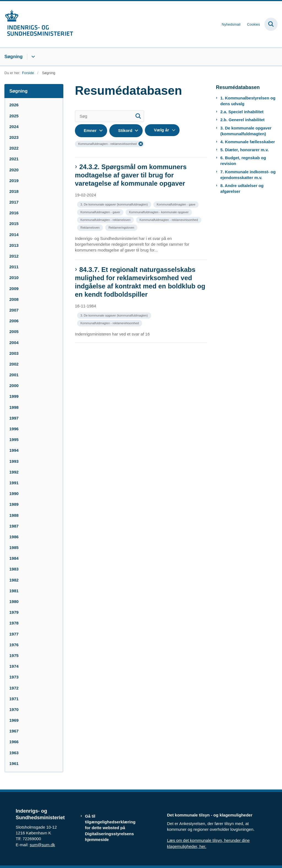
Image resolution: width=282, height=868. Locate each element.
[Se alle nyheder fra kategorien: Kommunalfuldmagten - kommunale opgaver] (159, 212)
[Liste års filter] (162, 130)
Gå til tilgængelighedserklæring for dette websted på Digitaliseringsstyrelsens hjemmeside (110, 828)
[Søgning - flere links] (32, 57)
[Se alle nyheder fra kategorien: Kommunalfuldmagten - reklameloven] (106, 219)
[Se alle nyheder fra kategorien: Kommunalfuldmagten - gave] (177, 204)
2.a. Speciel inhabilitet (242, 112)
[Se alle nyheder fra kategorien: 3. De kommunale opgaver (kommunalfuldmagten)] (115, 204)
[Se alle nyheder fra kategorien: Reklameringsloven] (122, 227)
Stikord (125, 130)
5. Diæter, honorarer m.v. (245, 150)
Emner (90, 130)
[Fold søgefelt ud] (271, 24)
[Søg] (109, 116)
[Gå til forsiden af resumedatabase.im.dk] (37, 24)
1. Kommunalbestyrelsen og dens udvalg (248, 101)
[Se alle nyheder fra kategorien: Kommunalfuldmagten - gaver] (101, 212)
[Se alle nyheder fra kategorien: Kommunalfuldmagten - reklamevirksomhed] (169, 219)
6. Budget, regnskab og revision (243, 161)
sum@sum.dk (42, 845)
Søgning (13, 56)
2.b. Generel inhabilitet (242, 120)
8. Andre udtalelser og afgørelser (242, 188)
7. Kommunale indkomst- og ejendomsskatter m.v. (248, 175)
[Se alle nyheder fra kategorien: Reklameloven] (91, 227)
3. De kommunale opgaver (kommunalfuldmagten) (246, 131)
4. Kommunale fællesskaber (248, 142)
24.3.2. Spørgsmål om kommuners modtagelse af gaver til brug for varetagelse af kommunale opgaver (131, 175)
